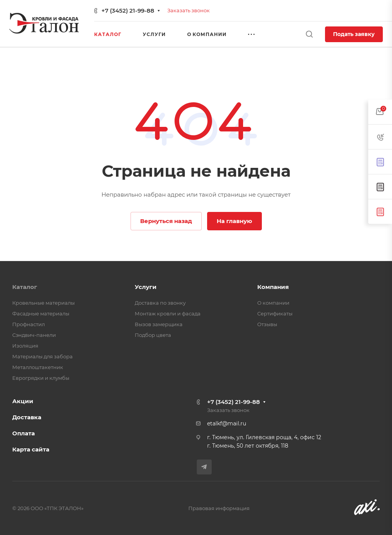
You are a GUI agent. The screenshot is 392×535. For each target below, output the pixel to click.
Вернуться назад (166, 221)
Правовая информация (219, 508)
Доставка (27, 417)
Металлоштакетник (38, 367)
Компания (273, 287)
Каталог (25, 287)
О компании (273, 303)
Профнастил (29, 324)
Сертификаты (275, 313)
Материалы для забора (42, 356)
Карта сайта (31, 449)
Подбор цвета (153, 335)
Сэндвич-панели (34, 335)
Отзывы (267, 324)
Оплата (24, 433)
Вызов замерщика (159, 324)
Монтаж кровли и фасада (168, 313)
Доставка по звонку (160, 303)
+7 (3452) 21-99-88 (128, 11)
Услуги (146, 287)
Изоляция (25, 346)
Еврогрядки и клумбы (41, 378)
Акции (23, 401)
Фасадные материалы (41, 313)
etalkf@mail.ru (227, 423)
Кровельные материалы (43, 303)
